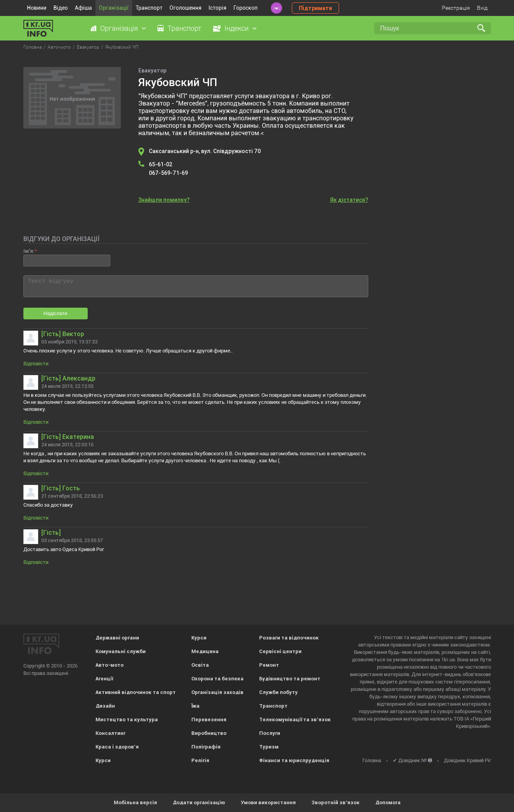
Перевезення (209, 720)
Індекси (237, 28)
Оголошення (185, 8)
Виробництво (209, 733)
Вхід (482, 8)
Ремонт (269, 665)
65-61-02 (161, 164)
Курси (103, 760)
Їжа (195, 706)
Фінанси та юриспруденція (294, 760)
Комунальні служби (121, 651)
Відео (61, 8)
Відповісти (36, 364)
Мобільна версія (135, 802)
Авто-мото (110, 665)
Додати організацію (199, 802)
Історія (217, 8)
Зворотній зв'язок (336, 802)
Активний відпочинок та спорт (136, 692)
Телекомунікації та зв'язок (295, 720)
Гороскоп (246, 8)
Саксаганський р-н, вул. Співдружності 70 (205, 151)
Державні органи (117, 638)
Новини (37, 8)
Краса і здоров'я (117, 747)
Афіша (83, 8)
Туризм (269, 747)
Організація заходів (217, 692)
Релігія (200, 760)
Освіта (200, 665)
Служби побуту (278, 692)
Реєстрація (456, 8)
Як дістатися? (349, 200)
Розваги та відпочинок (289, 638)
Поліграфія (206, 747)
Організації (114, 8)
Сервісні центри (280, 651)
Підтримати (315, 8)
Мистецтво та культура (127, 720)
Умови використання (268, 802)
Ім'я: (29, 251)
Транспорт (149, 8)
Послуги (270, 733)
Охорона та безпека (217, 679)
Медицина (205, 651)
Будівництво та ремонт (290, 679)
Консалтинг (110, 733)
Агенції (104, 679)
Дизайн (105, 706)
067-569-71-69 (168, 173)
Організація (119, 28)
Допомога (388, 802)
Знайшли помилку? (164, 200)
